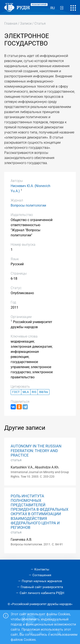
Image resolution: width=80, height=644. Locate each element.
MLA (26, 392)
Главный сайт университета (42, 587)
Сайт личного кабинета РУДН (42, 593)
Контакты (42, 569)
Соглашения (42, 575)
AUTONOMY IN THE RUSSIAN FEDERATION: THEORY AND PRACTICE (36, 451)
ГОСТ (16, 392)
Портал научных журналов (42, 581)
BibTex (44, 392)
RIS (34, 392)
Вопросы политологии (28, 205)
